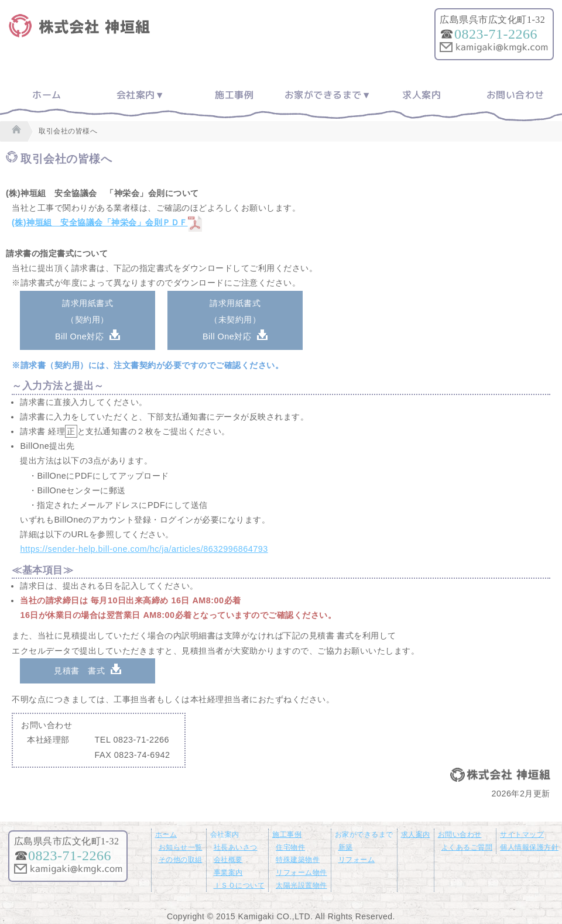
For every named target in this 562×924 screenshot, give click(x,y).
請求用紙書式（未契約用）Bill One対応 (232, 320)
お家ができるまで (323, 95)
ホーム (47, 95)
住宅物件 (290, 847)
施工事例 (234, 95)
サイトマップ (522, 834)
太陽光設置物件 (301, 885)
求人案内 (421, 95)
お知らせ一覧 (181, 847)
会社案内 (136, 95)
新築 (346, 847)
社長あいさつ (236, 847)
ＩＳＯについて (239, 885)
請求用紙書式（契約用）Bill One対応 (84, 320)
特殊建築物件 (298, 860)
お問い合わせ (515, 95)
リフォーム (357, 860)
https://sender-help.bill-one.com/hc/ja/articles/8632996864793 (144, 549)
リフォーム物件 (301, 873)
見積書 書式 (79, 671)
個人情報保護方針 (529, 847)
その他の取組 (181, 860)
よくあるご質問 (467, 847)
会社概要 (228, 860)
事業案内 (228, 873)
